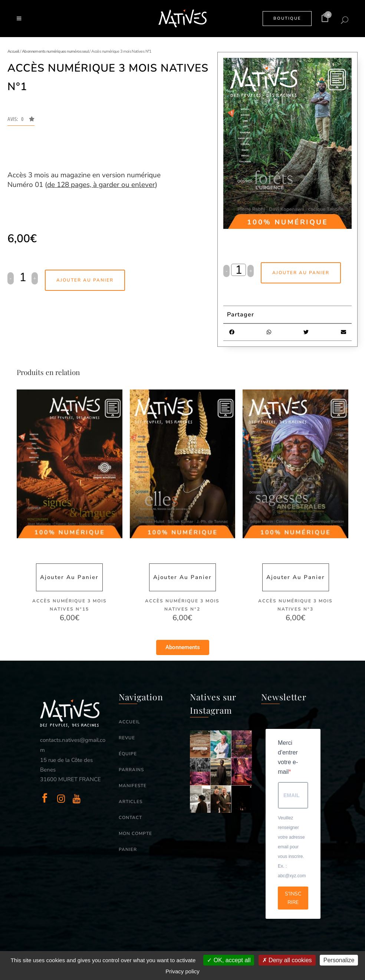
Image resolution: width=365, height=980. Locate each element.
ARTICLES (131, 802)
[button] (21, 121)
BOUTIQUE (287, 18)
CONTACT (130, 818)
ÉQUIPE (128, 754)
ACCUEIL (129, 722)
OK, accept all (229, 960)
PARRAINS (131, 770)
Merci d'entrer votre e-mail (288, 757)
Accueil (13, 51)
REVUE (127, 738)
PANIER (128, 849)
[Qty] (23, 277)
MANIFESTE (133, 786)
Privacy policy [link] (182, 971)
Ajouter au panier (85, 280)
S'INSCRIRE (293, 898)
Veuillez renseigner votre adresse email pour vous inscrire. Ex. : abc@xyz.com (292, 847)
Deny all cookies (287, 960)
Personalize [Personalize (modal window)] (339, 960)
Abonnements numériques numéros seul (55, 51)
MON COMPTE (135, 833)
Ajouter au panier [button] (69, 577)
